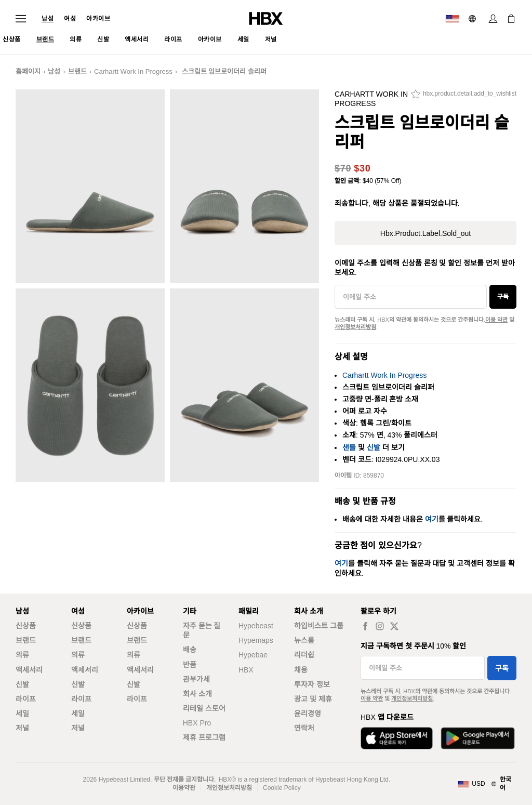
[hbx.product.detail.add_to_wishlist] (464, 97)
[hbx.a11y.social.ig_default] (380, 626)
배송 (190, 650)
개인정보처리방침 (355, 327)
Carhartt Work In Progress (133, 71)
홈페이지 (28, 71)
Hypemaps (256, 640)
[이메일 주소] (411, 297)
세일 (22, 714)
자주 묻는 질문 (202, 630)
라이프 (26, 699)
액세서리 (29, 670)
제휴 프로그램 (204, 737)
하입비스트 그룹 (319, 626)
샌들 (349, 447)
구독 (503, 297)
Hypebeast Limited (124, 780)
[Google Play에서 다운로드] (478, 738)
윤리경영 (308, 714)
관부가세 (196, 679)
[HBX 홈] (266, 18)
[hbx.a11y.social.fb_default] (365, 626)
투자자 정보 (312, 684)
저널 (22, 728)
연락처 (304, 728)
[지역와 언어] (487, 784)
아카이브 (98, 19)
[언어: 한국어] (474, 19)
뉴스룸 (304, 640)
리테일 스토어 (204, 708)
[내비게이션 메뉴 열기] (21, 19)
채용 (301, 670)
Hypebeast (256, 626)
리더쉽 (304, 655)
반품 (190, 665)
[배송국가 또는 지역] (452, 19)
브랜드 (77, 71)
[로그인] (493, 19)
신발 (374, 447)
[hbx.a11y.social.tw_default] (394, 626)
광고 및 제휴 (313, 699)
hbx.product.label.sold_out (425, 233)
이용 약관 (496, 320)
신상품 (26, 626)
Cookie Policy (282, 788)
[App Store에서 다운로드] (397, 738)
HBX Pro (197, 723)
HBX (246, 670)
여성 (70, 19)
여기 (432, 519)
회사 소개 (197, 694)
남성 (48, 19)
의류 (22, 655)
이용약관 (184, 788)
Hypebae (253, 655)
